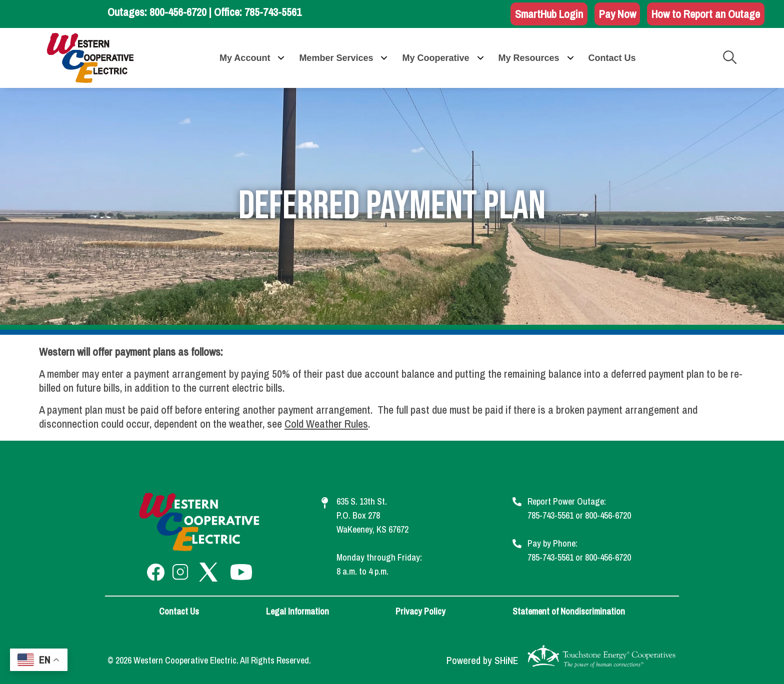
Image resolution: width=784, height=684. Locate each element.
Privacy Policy (420, 611)
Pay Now (617, 14)
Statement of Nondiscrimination (569, 611)
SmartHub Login (549, 14)
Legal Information (297, 611)
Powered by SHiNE (482, 661)
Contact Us (179, 611)
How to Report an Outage (706, 14)
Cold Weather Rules (326, 424)
